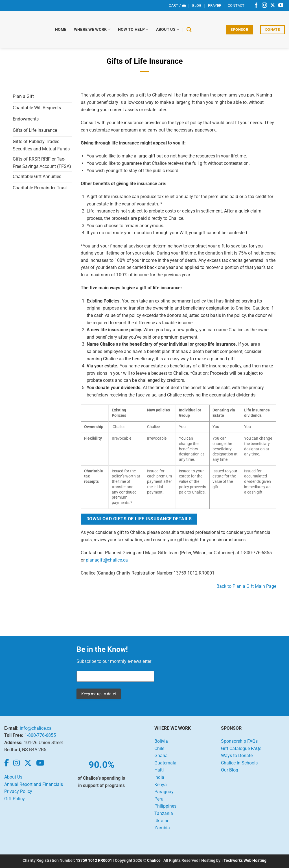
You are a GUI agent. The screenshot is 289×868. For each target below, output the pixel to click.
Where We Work (92, 29)
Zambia (162, 828)
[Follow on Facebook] (256, 6)
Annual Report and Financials (34, 784)
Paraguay (164, 792)
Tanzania (164, 813)
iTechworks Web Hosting (244, 861)
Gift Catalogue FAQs (241, 748)
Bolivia (161, 741)
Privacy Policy (18, 791)
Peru (159, 799)
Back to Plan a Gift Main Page (246, 586)
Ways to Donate (237, 756)
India (159, 777)
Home (61, 29)
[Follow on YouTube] (281, 6)
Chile (159, 748)
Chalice (154, 861)
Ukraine (162, 821)
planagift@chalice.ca (107, 560)
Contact (236, 6)
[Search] (189, 30)
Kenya (161, 785)
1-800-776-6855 (40, 735)
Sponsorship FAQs (239, 741)
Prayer (215, 6)
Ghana (161, 756)
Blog (197, 6)
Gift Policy (15, 799)
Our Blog (230, 770)
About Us (168, 29)
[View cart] (177, 6)
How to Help (133, 29)
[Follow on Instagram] (264, 6)
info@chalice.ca (36, 728)
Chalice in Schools (239, 763)
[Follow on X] (273, 6)
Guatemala (165, 763)
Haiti (159, 770)
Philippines (165, 806)
